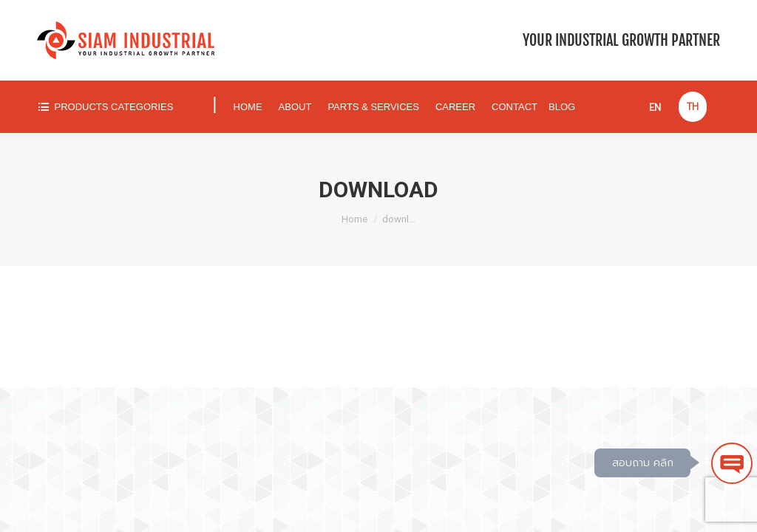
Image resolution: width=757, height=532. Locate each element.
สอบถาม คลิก (643, 463)
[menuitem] (118, 107)
